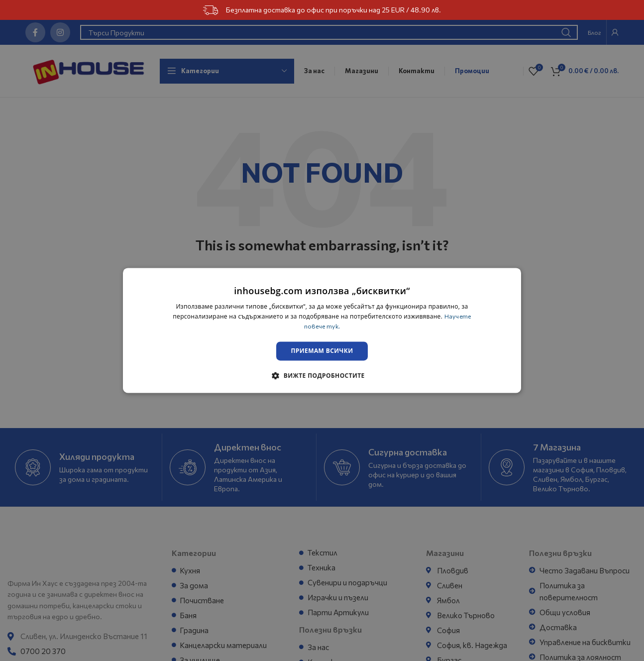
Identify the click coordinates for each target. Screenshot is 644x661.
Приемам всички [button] (322, 351)
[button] (322, 376)
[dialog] (322, 330)
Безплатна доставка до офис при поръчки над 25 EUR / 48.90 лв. (322, 10)
